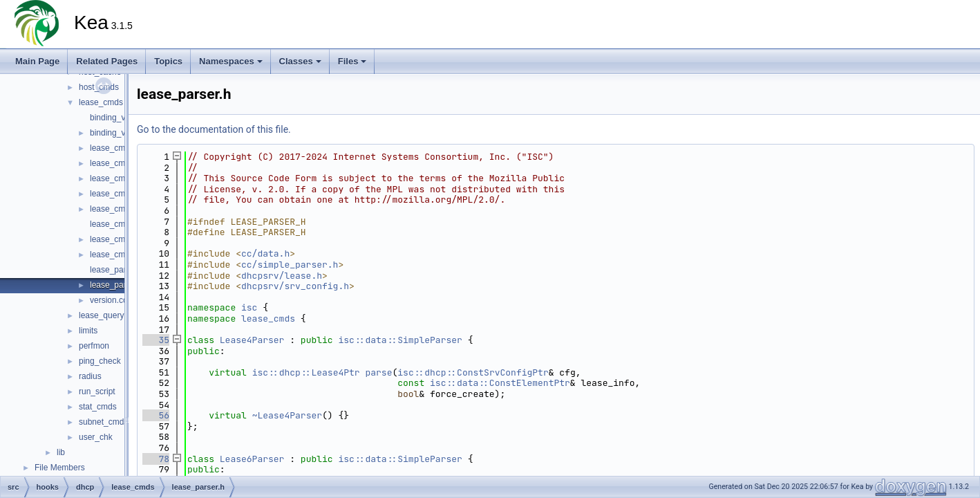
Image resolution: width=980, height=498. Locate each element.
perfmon (94, 346)
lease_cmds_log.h (123, 224)
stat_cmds (98, 407)
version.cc (109, 300)
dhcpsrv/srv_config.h (295, 286)
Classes (300, 61)
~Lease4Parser (287, 415)
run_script (97, 391)
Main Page (37, 61)
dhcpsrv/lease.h (282, 276)
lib (61, 452)
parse (378, 372)
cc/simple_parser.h (290, 265)
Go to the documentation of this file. (214, 129)
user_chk (96, 437)
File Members (60, 468)
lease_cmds (101, 102)
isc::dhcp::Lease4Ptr (306, 372)
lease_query (101, 315)
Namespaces (231, 61)
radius (90, 376)
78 (156, 459)
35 (156, 340)
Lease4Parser (252, 340)
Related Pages (107, 61)
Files (352, 61)
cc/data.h (265, 253)
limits (88, 331)
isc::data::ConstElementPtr (500, 383)
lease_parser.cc (119, 270)
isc (249, 307)
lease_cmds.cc (117, 148)
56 (156, 415)
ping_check (100, 361)
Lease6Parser (252, 459)
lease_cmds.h (115, 163)
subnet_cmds (103, 422)
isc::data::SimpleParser (400, 340)
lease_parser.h (117, 285)
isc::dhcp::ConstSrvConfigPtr (473, 372)
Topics (168, 61)
